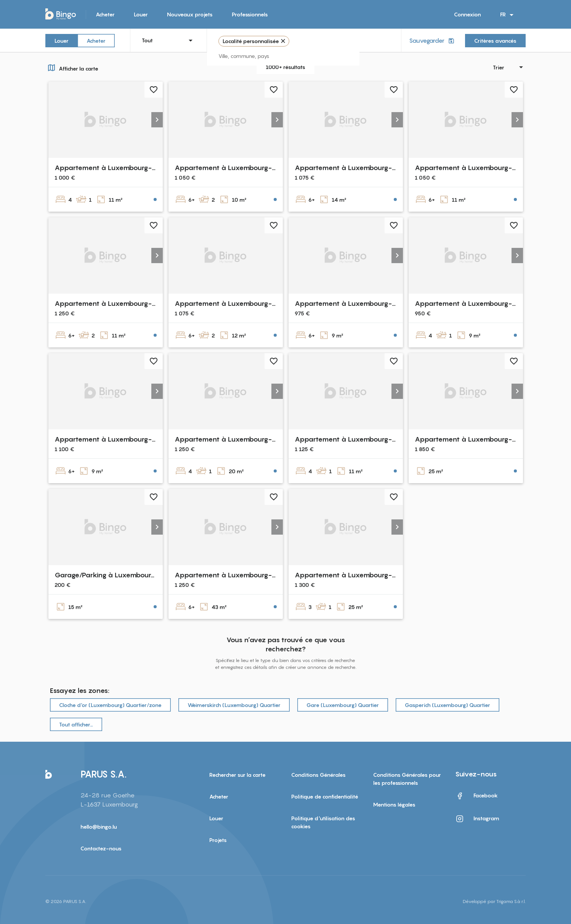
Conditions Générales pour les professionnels (407, 779)
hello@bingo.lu (99, 827)
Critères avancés (495, 41)
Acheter (105, 14)
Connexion (468, 14)
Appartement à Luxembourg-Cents (112, 303)
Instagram (477, 819)
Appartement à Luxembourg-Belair (232, 168)
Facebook (476, 796)
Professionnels (250, 14)
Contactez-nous (101, 848)
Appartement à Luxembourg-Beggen (235, 303)
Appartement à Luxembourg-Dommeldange (247, 575)
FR (508, 15)
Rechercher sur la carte (237, 775)
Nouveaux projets (190, 14)
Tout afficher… (76, 724)
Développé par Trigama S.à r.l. (494, 901)
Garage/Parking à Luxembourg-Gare (115, 575)
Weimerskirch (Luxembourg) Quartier (234, 705)
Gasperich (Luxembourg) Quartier (447, 705)
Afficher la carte (72, 67)
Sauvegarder (432, 41)
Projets (218, 840)
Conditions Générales (318, 775)
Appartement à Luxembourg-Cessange (359, 303)
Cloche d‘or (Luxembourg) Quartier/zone (110, 705)
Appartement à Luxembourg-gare (231, 439)
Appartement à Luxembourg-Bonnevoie (121, 168)
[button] (157, 120)
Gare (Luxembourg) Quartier (343, 705)
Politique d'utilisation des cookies (323, 822)
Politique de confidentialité (325, 796)
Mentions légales (394, 804)
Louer (141, 14)
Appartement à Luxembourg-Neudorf (117, 439)
